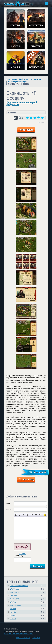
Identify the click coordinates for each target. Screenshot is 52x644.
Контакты (36, 638)
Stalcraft (13, 609)
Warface (13, 602)
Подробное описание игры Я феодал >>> (22, 103)
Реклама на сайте (23, 638)
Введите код (19, 556)
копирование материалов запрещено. (19, 634)
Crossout (13, 596)
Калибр (13, 612)
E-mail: (9, 510)
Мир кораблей (16, 605)
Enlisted (13, 615)
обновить (22, 554)
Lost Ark (13, 619)
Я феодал (12, 112)
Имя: (8, 504)
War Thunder (15, 589)
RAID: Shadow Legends (19, 586)
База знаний (40, 472)
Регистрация (26, 130)
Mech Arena (15, 599)
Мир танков (15, 592)
